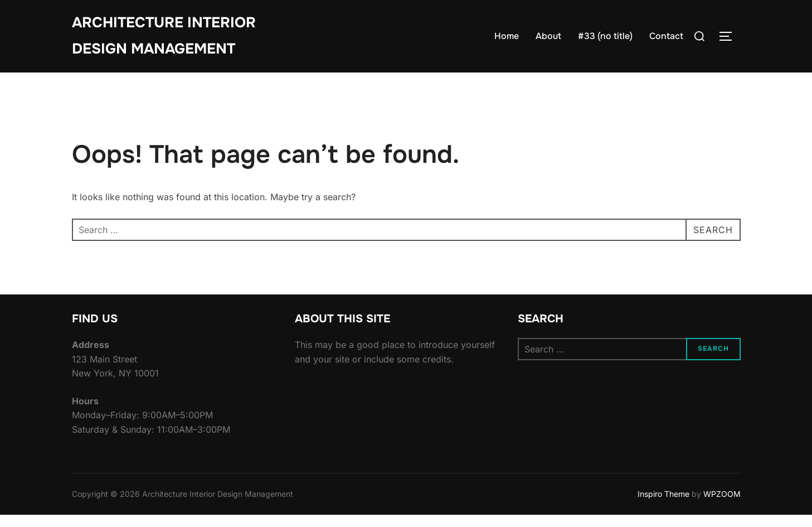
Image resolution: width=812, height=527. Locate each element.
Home (507, 36)
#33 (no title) (605, 36)
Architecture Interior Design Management (164, 36)
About (548, 36)
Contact (666, 36)
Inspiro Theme (663, 506)
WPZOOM (722, 506)
